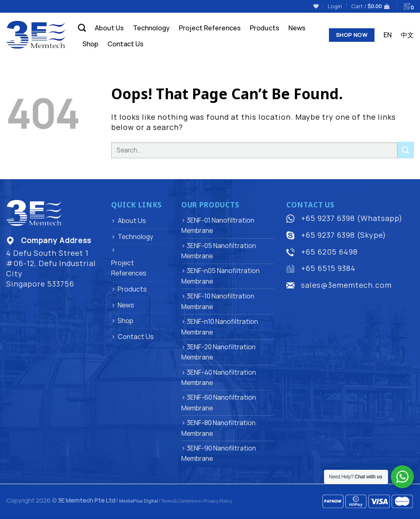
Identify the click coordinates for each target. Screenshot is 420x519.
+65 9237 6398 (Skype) (344, 235)
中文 (407, 35)
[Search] (82, 28)
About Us (109, 28)
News (297, 28)
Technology (151, 28)
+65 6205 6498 (329, 252)
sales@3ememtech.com (346, 285)
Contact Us (126, 44)
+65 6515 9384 (328, 268)
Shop (90, 44)
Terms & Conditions (181, 501)
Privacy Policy (218, 501)
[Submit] (406, 150)
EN (388, 35)
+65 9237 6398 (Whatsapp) (352, 218)
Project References (210, 28)
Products (265, 28)
